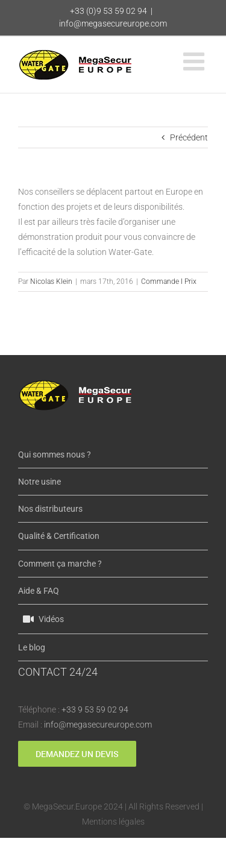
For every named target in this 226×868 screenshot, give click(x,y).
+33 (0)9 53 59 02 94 (108, 11)
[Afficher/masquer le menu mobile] (196, 61)
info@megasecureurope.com (113, 24)
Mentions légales (113, 822)
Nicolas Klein (51, 281)
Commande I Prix (169, 281)
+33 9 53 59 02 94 (95, 709)
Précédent (189, 137)
